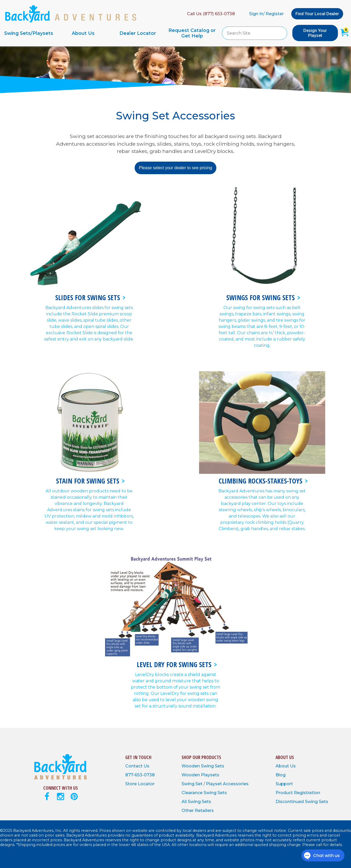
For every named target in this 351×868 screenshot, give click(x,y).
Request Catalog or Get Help (192, 33)
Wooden (191, 766)
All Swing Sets (196, 802)
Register (275, 14)
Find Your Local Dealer (317, 14)
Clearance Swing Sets (204, 793)
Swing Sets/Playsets (29, 33)
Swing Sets (213, 766)
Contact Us (137, 766)
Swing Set (193, 784)
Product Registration (298, 793)
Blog (281, 775)
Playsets (210, 775)
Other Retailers (198, 811)
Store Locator (140, 784)
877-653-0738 (140, 775)
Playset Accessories (227, 784)
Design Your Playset (315, 33)
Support (284, 784)
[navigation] (110, 33)
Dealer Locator (138, 33)
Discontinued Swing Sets (302, 802)
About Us (83, 33)
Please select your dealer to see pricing (175, 168)
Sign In (256, 14)
